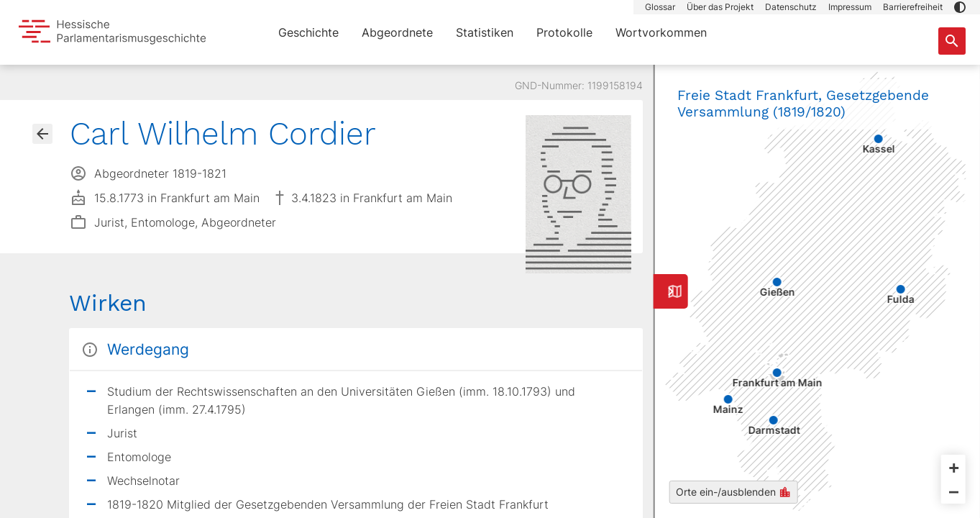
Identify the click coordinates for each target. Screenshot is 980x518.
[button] (960, 7)
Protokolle (564, 32)
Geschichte (308, 32)
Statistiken (485, 32)
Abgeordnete (397, 32)
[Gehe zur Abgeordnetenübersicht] (42, 134)
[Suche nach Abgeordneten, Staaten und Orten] (952, 41)
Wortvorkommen (661, 32)
